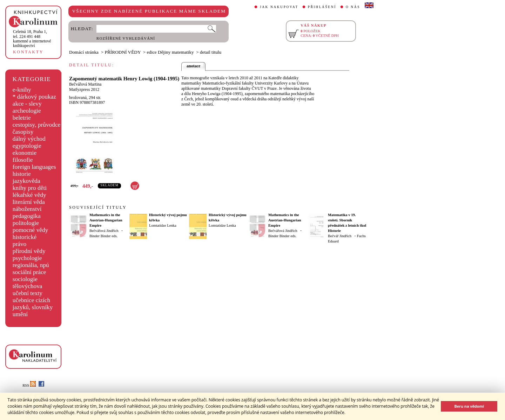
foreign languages (34, 167)
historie (22, 174)
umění (20, 314)
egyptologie (27, 146)
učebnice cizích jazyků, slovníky (33, 304)
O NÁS (353, 7)
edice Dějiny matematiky (170, 52)
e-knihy (22, 90)
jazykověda (26, 181)
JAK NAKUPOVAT (279, 7)
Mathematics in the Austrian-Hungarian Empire (106, 220)
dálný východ (29, 139)
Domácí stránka (84, 52)
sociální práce (29, 272)
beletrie (22, 118)
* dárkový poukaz (34, 97)
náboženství (27, 209)
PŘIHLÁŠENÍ (322, 7)
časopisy (23, 132)
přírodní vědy (29, 251)
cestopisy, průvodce (37, 125)
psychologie (27, 258)
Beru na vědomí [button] (469, 406)
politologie (26, 223)
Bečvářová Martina (85, 84)
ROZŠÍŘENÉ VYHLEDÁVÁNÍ (126, 38)
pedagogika (27, 216)
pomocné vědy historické (31, 234)
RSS (29, 385)
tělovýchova (28, 286)
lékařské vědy (29, 195)
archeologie (27, 111)
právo (19, 244)
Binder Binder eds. (103, 236)
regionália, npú (31, 265)
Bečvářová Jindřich (104, 231)
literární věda (29, 202)
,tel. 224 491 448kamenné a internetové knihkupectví (32, 39)
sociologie (25, 279)
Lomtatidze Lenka (163, 225)
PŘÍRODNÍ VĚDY (123, 52)
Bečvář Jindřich (340, 236)
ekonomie (25, 153)
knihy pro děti (30, 188)
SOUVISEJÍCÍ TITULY (98, 207)
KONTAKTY (28, 52)
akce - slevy (27, 104)
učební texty (28, 293)
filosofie (23, 160)
